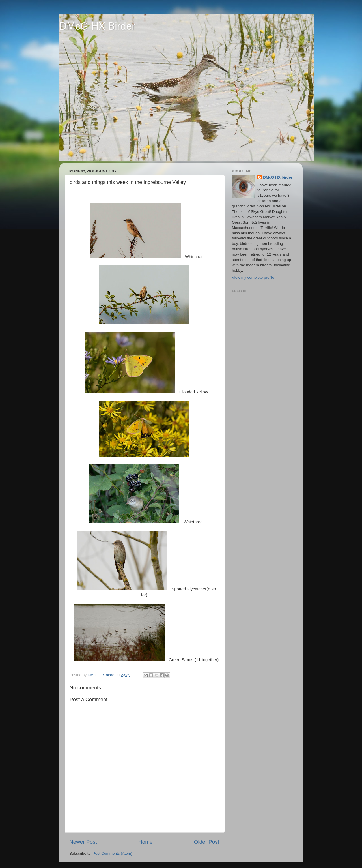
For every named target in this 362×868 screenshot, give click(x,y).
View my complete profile (253, 277)
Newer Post (83, 842)
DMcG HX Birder (97, 26)
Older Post (207, 842)
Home (145, 842)
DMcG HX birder (278, 177)
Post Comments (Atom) (113, 853)
